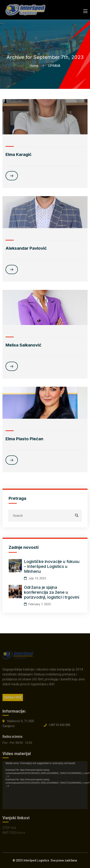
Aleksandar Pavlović (26, 248)
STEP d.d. (9, 829)
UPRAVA (54, 66)
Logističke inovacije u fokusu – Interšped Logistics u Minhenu (52, 566)
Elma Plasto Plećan (24, 439)
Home (35, 66)
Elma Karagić (19, 154)
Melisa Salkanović (23, 345)
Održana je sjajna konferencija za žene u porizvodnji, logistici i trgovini (52, 592)
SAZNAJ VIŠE (13, 699)
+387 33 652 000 (59, 727)
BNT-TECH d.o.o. (14, 834)
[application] (45, 787)
